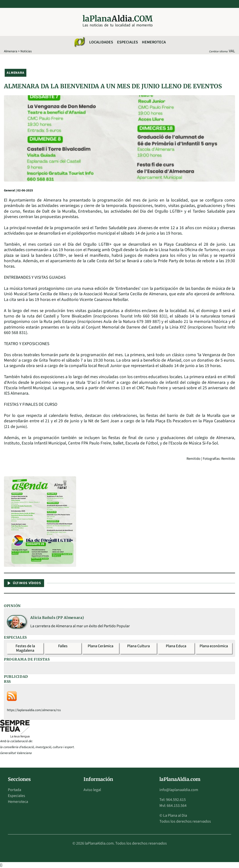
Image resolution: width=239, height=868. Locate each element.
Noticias (26, 51)
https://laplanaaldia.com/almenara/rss (34, 710)
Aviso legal (92, 790)
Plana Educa (176, 646)
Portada (15, 790)
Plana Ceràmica (101, 646)
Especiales (128, 42)
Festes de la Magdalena (25, 648)
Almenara (11, 51)
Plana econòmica (214, 646)
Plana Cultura (138, 646)
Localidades (101, 42)
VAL (232, 51)
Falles (63, 646)
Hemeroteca (154, 42)
